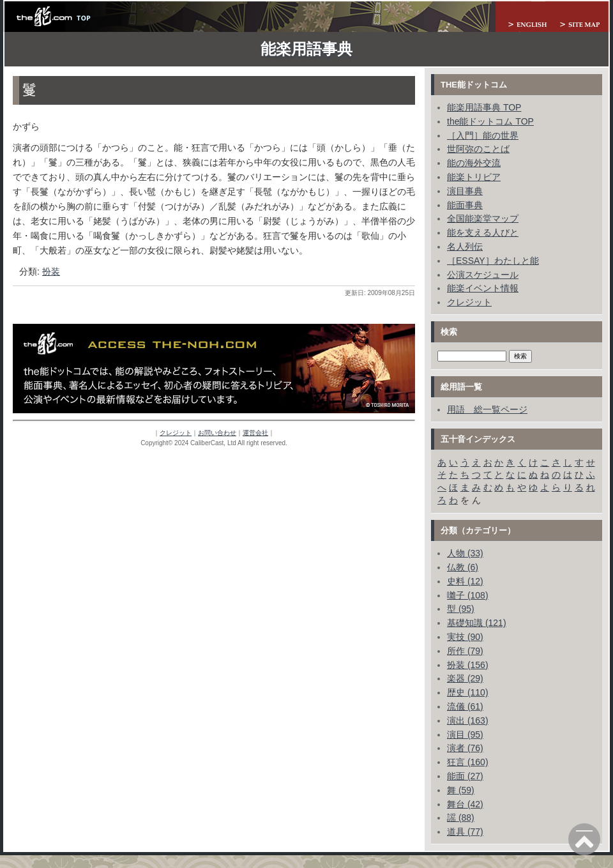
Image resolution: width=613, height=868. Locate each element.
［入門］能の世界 (483, 135)
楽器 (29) (465, 678)
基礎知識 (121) (477, 623)
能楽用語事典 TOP (484, 107)
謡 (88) (461, 818)
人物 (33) (465, 553)
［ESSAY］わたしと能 (493, 261)
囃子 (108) (468, 595)
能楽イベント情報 (483, 288)
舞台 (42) (465, 804)
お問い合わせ (217, 433)
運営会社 (255, 433)
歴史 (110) (468, 692)
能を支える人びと (483, 232)
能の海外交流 (474, 163)
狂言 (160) (468, 762)
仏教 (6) (463, 567)
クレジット (176, 433)
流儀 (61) (465, 706)
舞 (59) (461, 790)
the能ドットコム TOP (490, 121)
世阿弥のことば (478, 149)
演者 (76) (465, 748)
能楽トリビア (474, 177)
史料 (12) (465, 581)
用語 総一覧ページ (487, 409)
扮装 (51, 271)
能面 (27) (465, 776)
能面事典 (465, 205)
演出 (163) (468, 720)
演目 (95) (465, 735)
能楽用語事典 (306, 49)
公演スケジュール (483, 275)
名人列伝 (465, 247)
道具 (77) (465, 832)
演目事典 (465, 191)
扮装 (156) (468, 665)
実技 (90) (465, 637)
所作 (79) (465, 651)
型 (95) (461, 609)
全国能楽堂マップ (483, 218)
